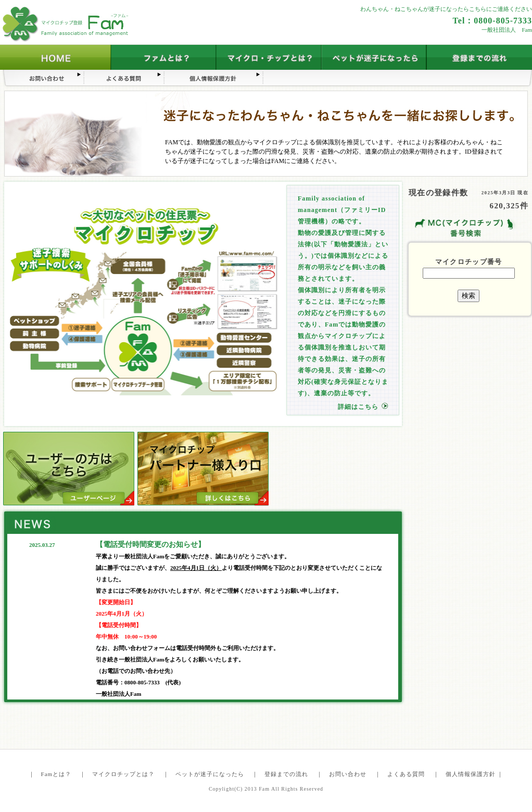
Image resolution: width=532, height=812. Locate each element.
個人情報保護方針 (471, 774)
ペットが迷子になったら (210, 774)
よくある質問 (406, 774)
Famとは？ (56, 774)
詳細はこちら (358, 407)
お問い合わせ (348, 774)
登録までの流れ (286, 774)
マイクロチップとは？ (123, 774)
